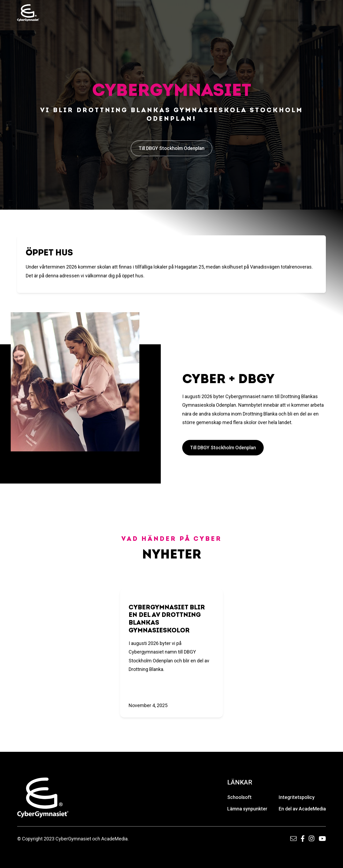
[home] (28, 13)
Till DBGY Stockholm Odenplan (171, 148)
